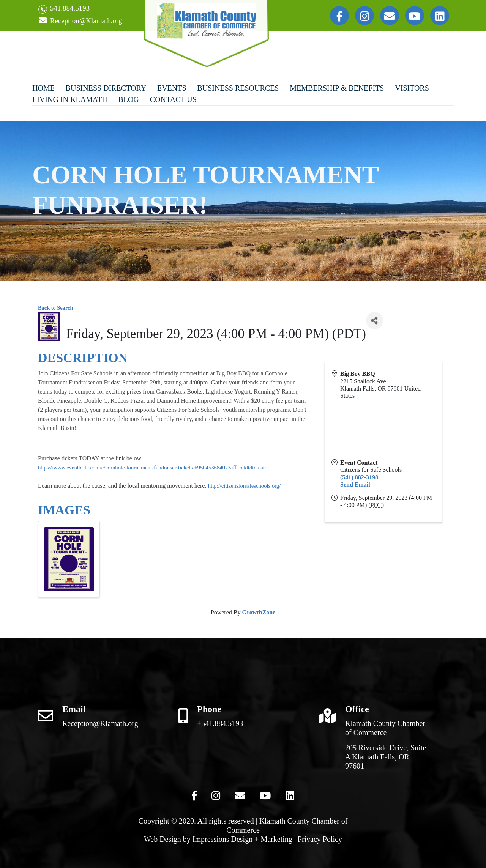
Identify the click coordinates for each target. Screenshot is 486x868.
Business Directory (106, 88)
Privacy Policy (320, 839)
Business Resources (238, 88)
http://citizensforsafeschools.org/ (244, 486)
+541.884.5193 (220, 723)
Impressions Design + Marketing (242, 839)
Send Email (355, 484)
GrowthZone (259, 612)
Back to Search (55, 308)
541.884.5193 (64, 9)
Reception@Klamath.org (80, 21)
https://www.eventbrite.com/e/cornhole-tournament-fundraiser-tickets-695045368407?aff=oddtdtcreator (154, 468)
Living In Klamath (70, 99)
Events (172, 88)
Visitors (412, 88)
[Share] (375, 321)
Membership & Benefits (337, 88)
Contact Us (173, 99)
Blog (129, 99)
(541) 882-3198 (359, 477)
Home (43, 88)
